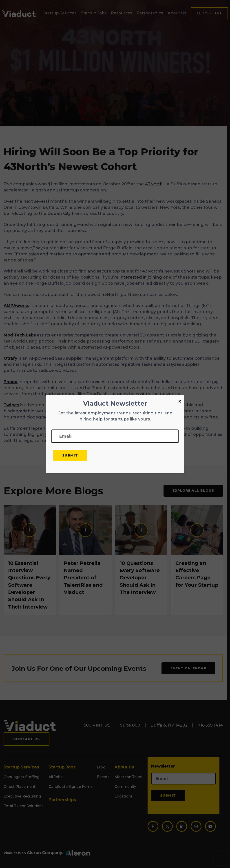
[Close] (180, 402)
